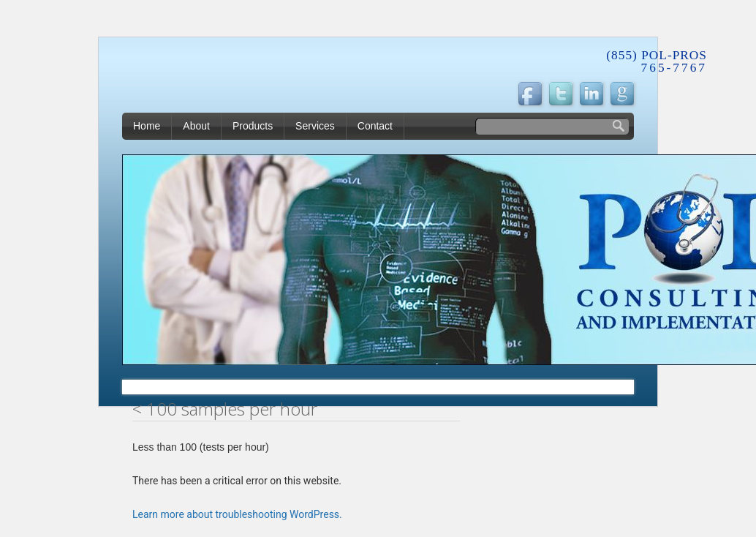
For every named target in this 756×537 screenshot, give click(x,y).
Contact (375, 126)
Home (147, 126)
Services (315, 126)
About (196, 126)
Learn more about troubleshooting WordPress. (237, 514)
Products (253, 126)
